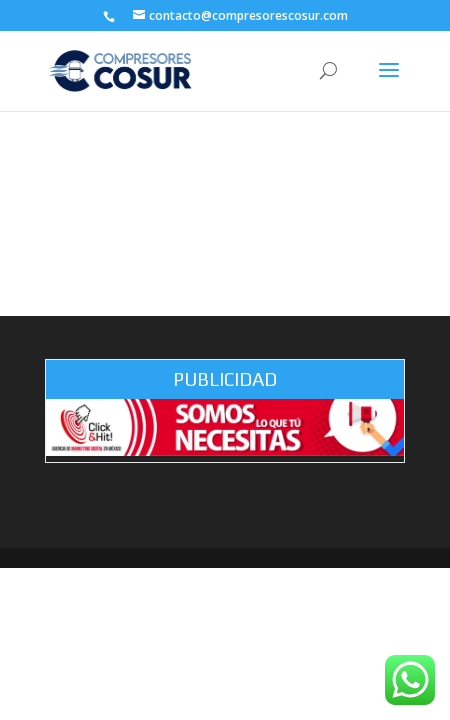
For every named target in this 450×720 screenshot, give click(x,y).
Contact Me (225, 250)
